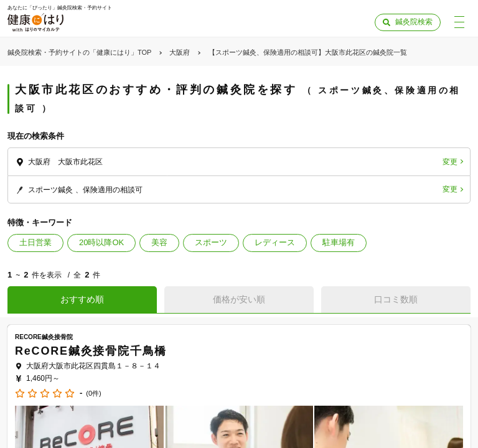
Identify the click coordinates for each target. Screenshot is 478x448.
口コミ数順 (396, 299)
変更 (450, 162)
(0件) (93, 394)
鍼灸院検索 (414, 22)
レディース (275, 242)
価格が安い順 (239, 299)
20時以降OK (101, 242)
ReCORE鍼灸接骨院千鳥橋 (91, 351)
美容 (159, 242)
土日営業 (35, 242)
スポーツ (211, 242)
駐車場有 (339, 242)
